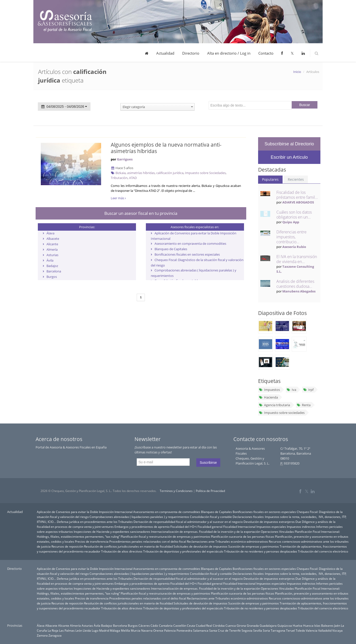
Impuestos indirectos (301, 527)
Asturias (52, 255)
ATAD (133, 178)
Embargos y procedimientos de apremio (142, 527)
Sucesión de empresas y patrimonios (254, 546)
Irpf (308, 390)
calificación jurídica (170, 173)
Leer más (118, 198)
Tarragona (278, 630)
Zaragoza (55, 635)
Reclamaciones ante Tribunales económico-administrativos (227, 541)
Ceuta (191, 625)
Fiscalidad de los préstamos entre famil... (297, 195)
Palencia (170, 630)
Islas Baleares (324, 625)
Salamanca (201, 630)
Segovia (247, 630)
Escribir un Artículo (289, 157)
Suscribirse (208, 463)
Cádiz (154, 625)
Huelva (298, 625)
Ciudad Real (204, 625)
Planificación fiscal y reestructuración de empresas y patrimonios (165, 536)
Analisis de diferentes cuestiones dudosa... (295, 284)
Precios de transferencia (92, 541)
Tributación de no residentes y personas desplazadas (261, 551)
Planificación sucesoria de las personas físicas (243, 536)
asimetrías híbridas (141, 173)
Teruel (290, 630)
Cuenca (231, 625)
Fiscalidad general (210, 527)
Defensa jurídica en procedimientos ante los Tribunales (95, 522)
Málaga (115, 630)
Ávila (50, 260)
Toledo (300, 630)
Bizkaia (121, 173)
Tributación (119, 178)
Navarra (147, 630)
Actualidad (165, 53)
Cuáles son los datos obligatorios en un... (294, 215)
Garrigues (125, 159)
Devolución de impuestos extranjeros (269, 522)
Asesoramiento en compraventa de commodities (190, 244)
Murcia (136, 630)
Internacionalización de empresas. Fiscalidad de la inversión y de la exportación (206, 532)
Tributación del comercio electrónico (323, 551)
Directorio (191, 53)
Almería (52, 249)
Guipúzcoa (285, 625)
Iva (291, 390)
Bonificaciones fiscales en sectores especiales (187, 254)
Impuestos (269, 390)
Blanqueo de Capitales (171, 249)
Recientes (296, 179)
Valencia (312, 630)
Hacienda (268, 397)
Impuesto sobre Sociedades (205, 173)
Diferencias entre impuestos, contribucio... (291, 237)
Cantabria (166, 625)
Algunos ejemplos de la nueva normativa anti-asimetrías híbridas (166, 148)
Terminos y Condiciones (176, 491)
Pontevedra (184, 630)
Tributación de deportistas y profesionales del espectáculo (183, 551)
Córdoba (219, 625)
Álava (50, 233)
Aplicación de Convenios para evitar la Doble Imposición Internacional (85, 512)
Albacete (53, 239)
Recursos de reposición (67, 546)
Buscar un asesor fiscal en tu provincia (141, 213)
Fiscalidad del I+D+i (184, 527)
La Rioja (53, 630)
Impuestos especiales (271, 527)
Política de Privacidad (210, 491)
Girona (241, 625)
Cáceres (144, 625)
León (79, 630)
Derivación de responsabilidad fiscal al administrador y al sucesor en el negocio (188, 522)
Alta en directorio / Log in (229, 53)
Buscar (305, 105)
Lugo (95, 630)
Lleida (87, 630)
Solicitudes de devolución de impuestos (200, 546)
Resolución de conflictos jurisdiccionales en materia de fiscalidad (128, 546)
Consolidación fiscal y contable (211, 517)
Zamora (42, 635)
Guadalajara (268, 625)
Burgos (52, 277)
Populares (270, 179)
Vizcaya (337, 630)
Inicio (297, 72)
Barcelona (54, 271)
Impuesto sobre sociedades (282, 413)
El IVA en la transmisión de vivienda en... (297, 259)
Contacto (266, 53)
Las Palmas (67, 630)
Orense (158, 630)
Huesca (308, 625)
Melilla (125, 630)
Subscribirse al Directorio (289, 144)
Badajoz (52, 266)
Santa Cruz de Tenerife (225, 630)
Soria (266, 630)
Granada (253, 625)
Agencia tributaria (274, 405)
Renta (304, 405)
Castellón (180, 625)
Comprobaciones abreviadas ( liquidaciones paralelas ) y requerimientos (139, 517)
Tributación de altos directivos (122, 551)
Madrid (104, 630)
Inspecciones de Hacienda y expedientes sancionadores (112, 532)
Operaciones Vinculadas (277, 532)
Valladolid (325, 630)
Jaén (337, 625)
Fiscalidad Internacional (239, 527)
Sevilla (258, 630)
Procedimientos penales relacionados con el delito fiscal (148, 541)
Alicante (52, 244)
